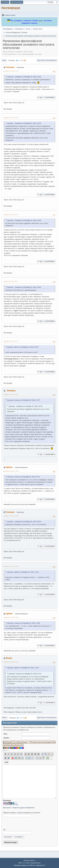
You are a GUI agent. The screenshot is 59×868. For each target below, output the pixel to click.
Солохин (24, 32)
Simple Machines (35, 863)
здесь (41, 21)
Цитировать (49, 98)
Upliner (9, 467)
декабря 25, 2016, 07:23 (11, 71)
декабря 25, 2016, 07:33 (11, 118)
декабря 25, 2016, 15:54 (11, 662)
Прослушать (7, 808)
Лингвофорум (11, 8)
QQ (39, 98)
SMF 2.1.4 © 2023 (24, 863)
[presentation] (22, 823)
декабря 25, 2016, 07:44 (11, 341)
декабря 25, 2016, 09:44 (11, 394)
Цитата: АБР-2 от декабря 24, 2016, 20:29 (23, 347)
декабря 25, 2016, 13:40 (11, 617)
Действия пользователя (47, 61)
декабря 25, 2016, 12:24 (11, 471)
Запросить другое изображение (23, 808)
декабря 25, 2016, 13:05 (11, 516)
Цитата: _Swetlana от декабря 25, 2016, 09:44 (24, 522)
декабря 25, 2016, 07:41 (11, 281)
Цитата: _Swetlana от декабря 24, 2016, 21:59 (24, 77)
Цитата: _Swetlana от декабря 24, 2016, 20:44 (24, 123)
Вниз (4, 61)
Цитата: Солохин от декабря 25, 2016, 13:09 (23, 623)
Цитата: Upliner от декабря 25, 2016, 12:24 (23, 572)
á (3, 750)
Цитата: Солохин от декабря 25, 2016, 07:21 (23, 477)
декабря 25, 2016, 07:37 (11, 215)
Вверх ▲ (33, 860)
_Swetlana (11, 391)
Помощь (26, 860)
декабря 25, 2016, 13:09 (11, 566)
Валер (9, 658)
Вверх (5, 718)
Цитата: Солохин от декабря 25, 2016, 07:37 (23, 400)
